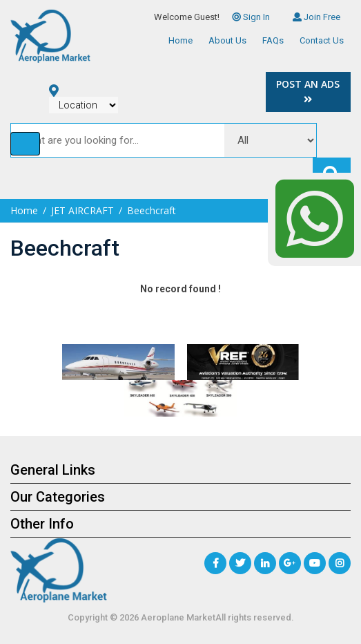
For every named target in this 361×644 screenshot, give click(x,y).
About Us (227, 40)
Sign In (251, 17)
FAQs (273, 40)
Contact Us (322, 40)
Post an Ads (308, 91)
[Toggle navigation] (25, 144)
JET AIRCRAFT (82, 210)
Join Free (316, 17)
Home (180, 40)
